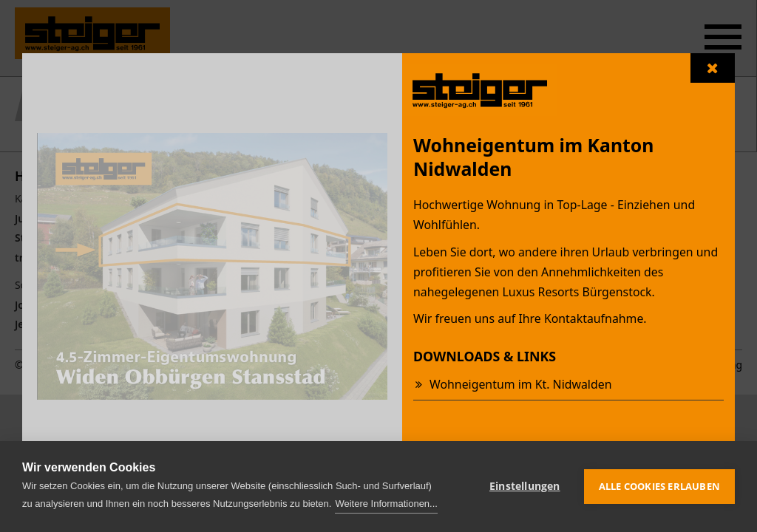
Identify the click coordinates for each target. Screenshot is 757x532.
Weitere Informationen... (386, 504)
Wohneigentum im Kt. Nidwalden (520, 384)
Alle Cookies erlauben (659, 486)
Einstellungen (525, 486)
